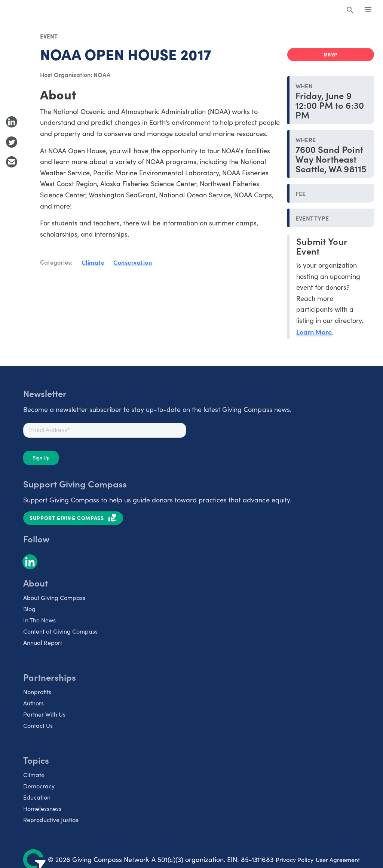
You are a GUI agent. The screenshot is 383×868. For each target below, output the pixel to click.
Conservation (133, 262)
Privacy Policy (295, 860)
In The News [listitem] (39, 620)
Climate (93, 262)
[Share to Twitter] (12, 142)
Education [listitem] (37, 797)
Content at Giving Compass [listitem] (60, 631)
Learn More (314, 332)
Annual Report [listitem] (43, 642)
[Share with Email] (12, 162)
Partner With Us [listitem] (44, 714)
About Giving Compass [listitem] (54, 598)
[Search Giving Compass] (350, 10)
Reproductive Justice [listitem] (51, 820)
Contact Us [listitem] (38, 725)
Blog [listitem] (29, 609)
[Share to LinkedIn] (12, 122)
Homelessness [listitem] (42, 808)
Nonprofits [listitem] (37, 692)
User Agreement (338, 860)
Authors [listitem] (33, 703)
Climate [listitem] (34, 775)
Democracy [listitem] (39, 786)
